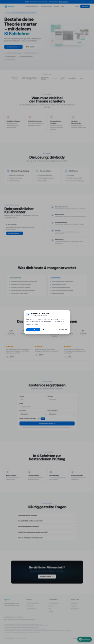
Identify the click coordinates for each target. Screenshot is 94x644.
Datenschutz (30, 325)
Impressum (37, 325)
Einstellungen (61, 330)
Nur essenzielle (47, 330)
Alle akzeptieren (33, 330)
